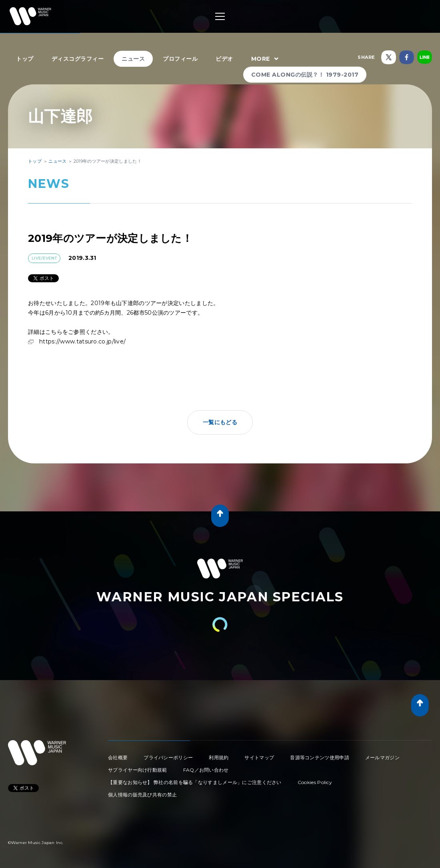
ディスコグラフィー (78, 59)
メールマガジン (382, 757)
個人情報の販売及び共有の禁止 (142, 795)
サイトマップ (259, 757)
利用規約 (219, 757)
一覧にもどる (220, 422)
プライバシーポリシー (168, 757)
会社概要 (118, 757)
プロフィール (180, 59)
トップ (25, 59)
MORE (266, 59)
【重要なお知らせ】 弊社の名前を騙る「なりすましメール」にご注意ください (195, 782)
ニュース (133, 59)
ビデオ (224, 59)
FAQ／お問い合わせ (206, 770)
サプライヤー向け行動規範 (138, 770)
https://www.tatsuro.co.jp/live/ (82, 341)
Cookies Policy (315, 782)
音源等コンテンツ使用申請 (320, 757)
